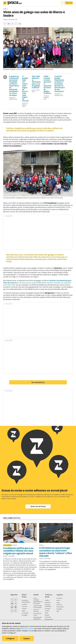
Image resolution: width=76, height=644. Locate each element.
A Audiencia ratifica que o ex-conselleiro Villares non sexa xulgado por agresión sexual (19, 551)
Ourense (59, 605)
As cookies (25, 613)
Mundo (47, 615)
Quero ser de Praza (38, 506)
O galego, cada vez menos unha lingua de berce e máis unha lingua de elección (25, 88)
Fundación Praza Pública (26, 601)
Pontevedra (60, 607)
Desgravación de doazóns (38, 618)
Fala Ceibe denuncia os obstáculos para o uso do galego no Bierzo (36, 82)
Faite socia (69, 3)
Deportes (48, 602)
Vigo (58, 611)
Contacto (25, 604)
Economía (48, 617)
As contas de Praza (37, 614)
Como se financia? (36, 610)
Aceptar (27, 638)
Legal (23, 611)
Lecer (47, 613)
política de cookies (27, 629)
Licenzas (24, 606)
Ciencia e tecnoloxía (48, 605)
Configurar (10, 638)
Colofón (24, 609)
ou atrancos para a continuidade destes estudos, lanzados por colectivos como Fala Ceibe (37, 283)
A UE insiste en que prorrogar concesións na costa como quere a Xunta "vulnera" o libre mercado (56, 552)
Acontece (48, 609)
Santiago (59, 609)
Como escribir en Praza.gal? (38, 606)
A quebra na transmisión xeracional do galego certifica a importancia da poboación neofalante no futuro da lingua (14, 86)
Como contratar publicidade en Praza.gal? (38, 601)
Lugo (58, 602)
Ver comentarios (38, 382)
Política (5, 9)
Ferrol (58, 600)
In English (25, 615)
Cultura (47, 611)
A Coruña (59, 598)
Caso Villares (8, 545)
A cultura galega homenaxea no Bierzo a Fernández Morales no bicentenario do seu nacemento (60, 84)
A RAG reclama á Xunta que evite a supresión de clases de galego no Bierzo (47, 85)
